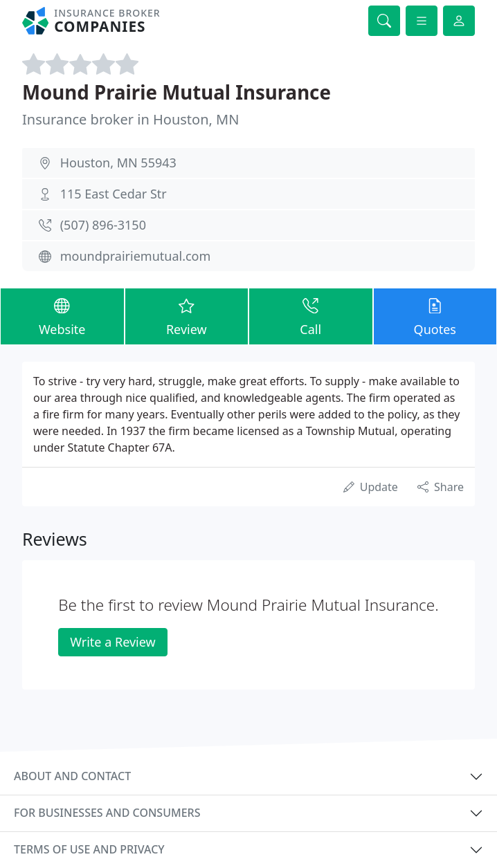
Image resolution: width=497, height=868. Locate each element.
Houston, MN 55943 (118, 163)
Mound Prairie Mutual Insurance (177, 92)
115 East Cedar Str (114, 194)
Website (62, 316)
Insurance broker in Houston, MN (130, 119)
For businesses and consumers (107, 813)
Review (187, 316)
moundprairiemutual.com (136, 256)
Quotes (435, 316)
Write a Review (112, 642)
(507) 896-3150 (103, 225)
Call (311, 316)
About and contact (72, 776)
